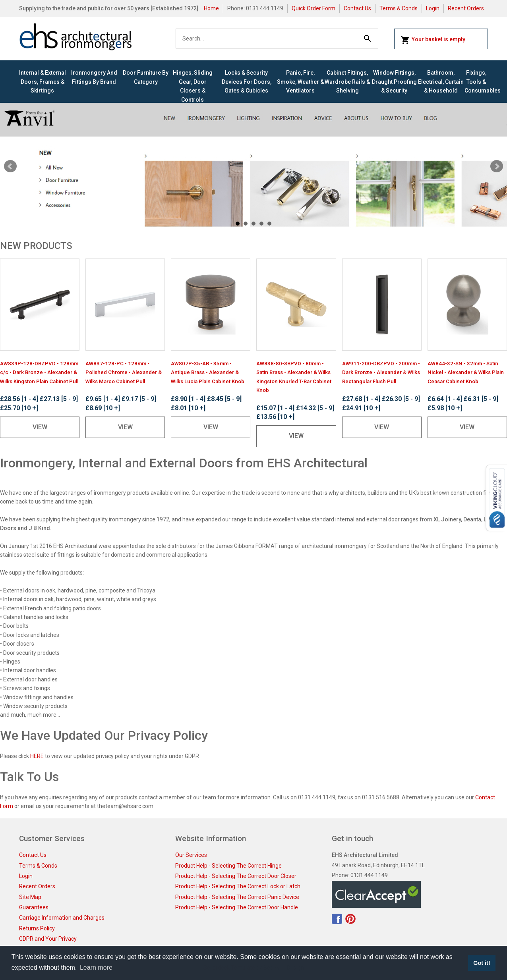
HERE (37, 756)
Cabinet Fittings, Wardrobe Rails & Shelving (347, 82)
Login (433, 8)
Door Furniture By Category (146, 77)
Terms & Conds (399, 8)
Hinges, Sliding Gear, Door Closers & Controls (193, 86)
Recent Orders (466, 8)
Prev (10, 166)
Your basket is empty (433, 40)
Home (211, 8)
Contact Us (357, 8)
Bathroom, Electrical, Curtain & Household (441, 82)
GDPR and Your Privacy (48, 939)
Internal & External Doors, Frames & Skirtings (43, 82)
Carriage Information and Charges (62, 918)
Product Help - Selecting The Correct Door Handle (237, 907)
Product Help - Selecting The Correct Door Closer (236, 876)
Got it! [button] (482, 963)
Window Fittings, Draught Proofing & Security (394, 82)
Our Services (191, 855)
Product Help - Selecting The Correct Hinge (228, 866)
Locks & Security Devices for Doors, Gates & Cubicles (247, 82)
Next (497, 166)
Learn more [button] (96, 967)
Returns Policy (37, 928)
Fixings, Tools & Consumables (476, 82)
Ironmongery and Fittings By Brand (94, 77)
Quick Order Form (313, 8)
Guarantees (34, 907)
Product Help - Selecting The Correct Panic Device (237, 897)
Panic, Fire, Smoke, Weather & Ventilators (300, 82)
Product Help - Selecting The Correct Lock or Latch (238, 886)
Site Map (30, 897)
